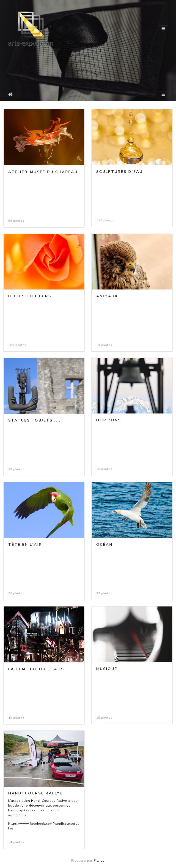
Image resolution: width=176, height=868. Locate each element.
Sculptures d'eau (120, 172)
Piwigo (99, 861)
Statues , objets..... (34, 420)
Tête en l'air (25, 545)
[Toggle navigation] (163, 29)
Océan (104, 545)
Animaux (107, 296)
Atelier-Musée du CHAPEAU (43, 172)
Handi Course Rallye (35, 793)
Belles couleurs (30, 296)
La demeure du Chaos (36, 669)
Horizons (109, 420)
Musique (107, 669)
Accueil (11, 94)
